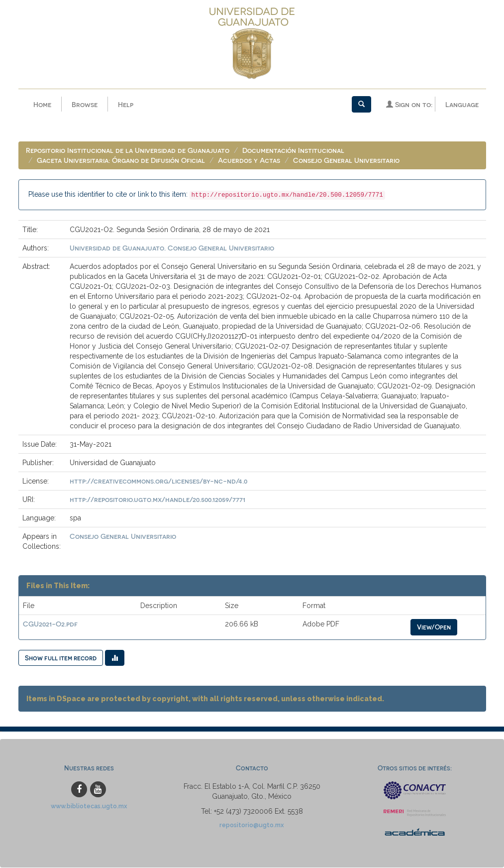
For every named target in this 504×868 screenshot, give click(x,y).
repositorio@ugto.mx (252, 825)
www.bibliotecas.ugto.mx (89, 806)
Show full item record (61, 658)
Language (462, 104)
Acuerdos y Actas (249, 161)
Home (42, 104)
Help (126, 104)
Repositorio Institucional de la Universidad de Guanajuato (128, 151)
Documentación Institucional (293, 151)
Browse (85, 104)
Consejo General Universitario (346, 161)
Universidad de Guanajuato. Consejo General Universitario (172, 248)
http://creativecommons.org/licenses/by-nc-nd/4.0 (158, 481)
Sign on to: (409, 104)
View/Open (434, 627)
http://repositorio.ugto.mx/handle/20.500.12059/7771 (157, 500)
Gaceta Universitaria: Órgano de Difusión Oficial (121, 161)
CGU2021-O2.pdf (50, 624)
